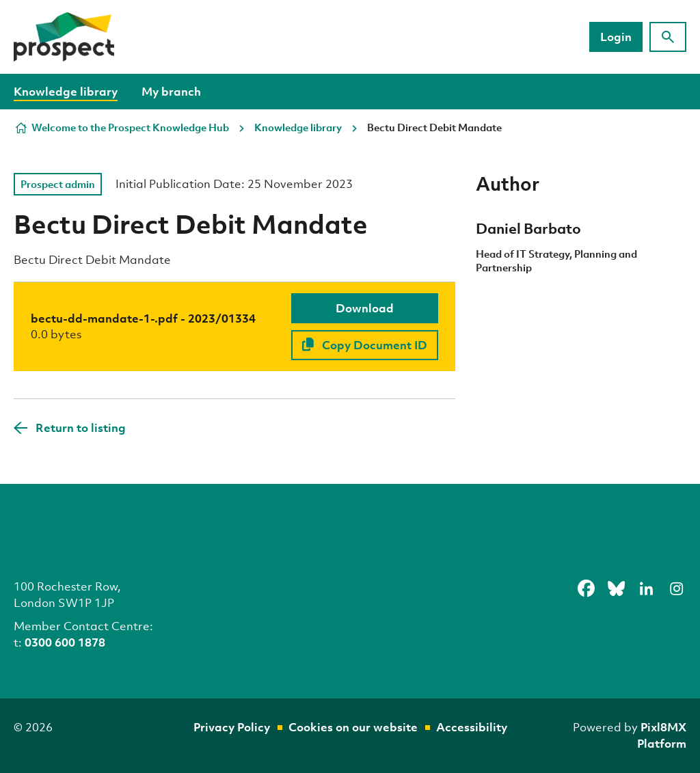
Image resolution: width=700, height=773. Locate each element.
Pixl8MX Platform (662, 735)
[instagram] (676, 588)
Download (365, 308)
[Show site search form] (668, 37)
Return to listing (81, 428)
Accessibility (472, 727)
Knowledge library (66, 91)
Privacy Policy (232, 727)
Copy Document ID (365, 345)
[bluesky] (616, 588)
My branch (171, 91)
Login (616, 37)
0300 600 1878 (65, 642)
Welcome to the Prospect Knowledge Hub (130, 127)
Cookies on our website (353, 727)
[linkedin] (646, 588)
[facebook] (586, 588)
